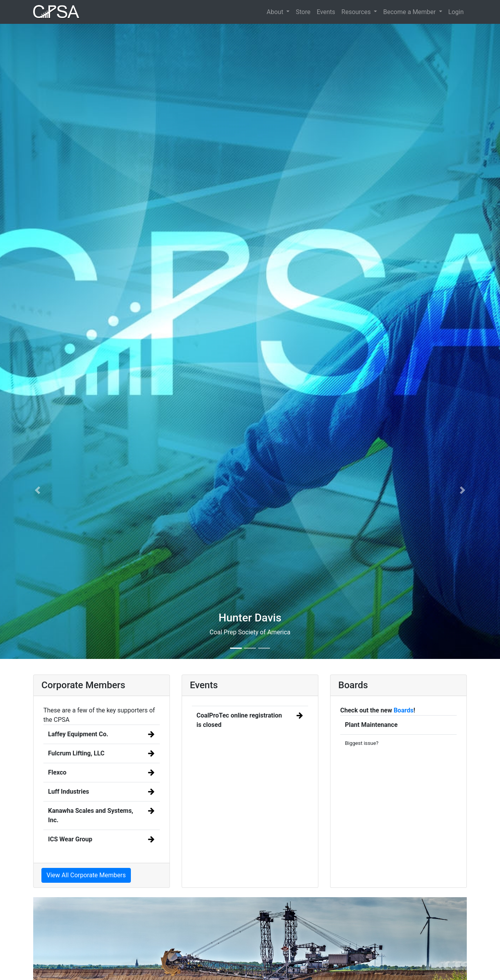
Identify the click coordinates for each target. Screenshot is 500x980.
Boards (404, 710)
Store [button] (303, 12)
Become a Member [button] (410, 12)
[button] (37, 490)
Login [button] (456, 12)
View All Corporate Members (86, 875)
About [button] (276, 12)
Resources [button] (357, 12)
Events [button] (326, 12)
